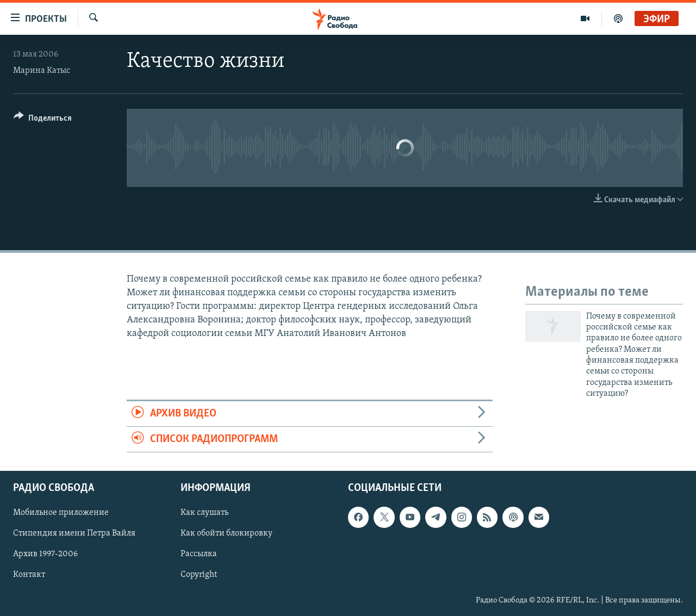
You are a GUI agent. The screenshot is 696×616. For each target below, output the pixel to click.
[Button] (43, 120)
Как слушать (204, 513)
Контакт (29, 575)
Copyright (199, 575)
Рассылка (199, 555)
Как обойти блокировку (226, 534)
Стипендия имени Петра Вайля (74, 534)
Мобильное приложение (61, 513)
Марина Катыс (42, 71)
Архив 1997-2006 (45, 555)
